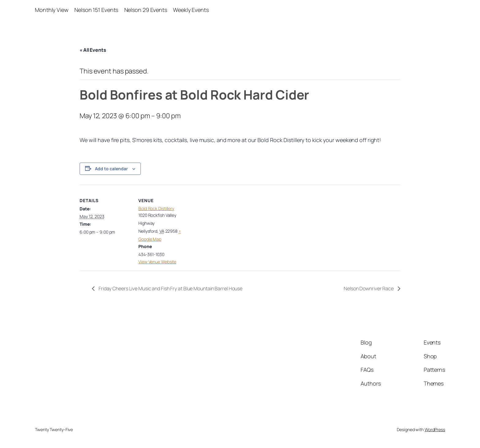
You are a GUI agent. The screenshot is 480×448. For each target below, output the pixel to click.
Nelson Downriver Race (369, 288)
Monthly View (52, 10)
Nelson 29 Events (146, 10)
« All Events (93, 50)
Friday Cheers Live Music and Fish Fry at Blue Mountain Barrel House (170, 288)
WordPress (435, 429)
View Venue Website (157, 262)
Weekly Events (191, 10)
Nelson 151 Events (96, 10)
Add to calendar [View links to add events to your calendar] (111, 169)
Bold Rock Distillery (156, 208)
